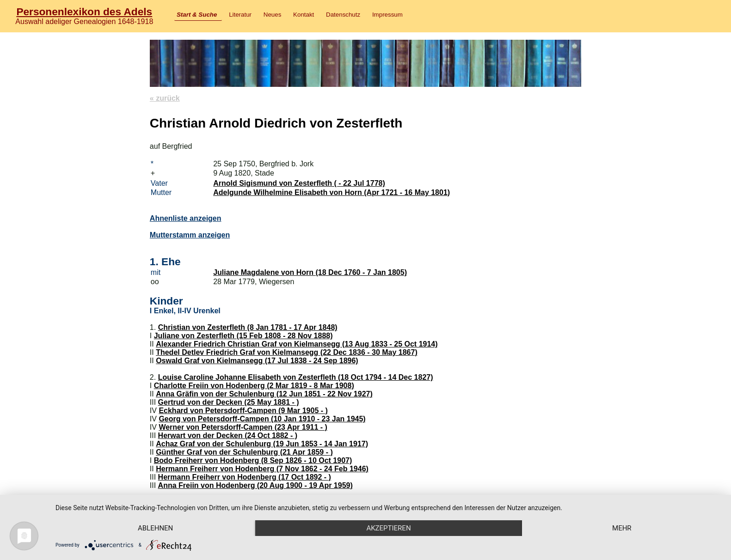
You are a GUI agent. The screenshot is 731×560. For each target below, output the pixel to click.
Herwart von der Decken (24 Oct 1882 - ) (228, 435)
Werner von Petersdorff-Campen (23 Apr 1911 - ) (243, 427)
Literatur (240, 15)
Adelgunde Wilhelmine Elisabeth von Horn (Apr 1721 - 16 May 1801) (332, 192)
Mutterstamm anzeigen (190, 235)
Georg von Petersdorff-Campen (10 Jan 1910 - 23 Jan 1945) (262, 419)
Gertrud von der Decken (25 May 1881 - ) (229, 402)
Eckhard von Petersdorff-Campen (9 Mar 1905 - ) (243, 411)
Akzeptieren (388, 528)
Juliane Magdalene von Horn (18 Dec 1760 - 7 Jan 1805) (310, 272)
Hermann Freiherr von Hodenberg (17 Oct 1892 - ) (245, 477)
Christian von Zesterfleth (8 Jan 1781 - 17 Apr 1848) (248, 327)
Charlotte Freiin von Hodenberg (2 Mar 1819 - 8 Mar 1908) (254, 386)
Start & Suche (197, 15)
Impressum (387, 15)
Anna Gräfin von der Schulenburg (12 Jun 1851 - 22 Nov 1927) (264, 394)
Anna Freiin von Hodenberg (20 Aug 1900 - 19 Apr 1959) (255, 485)
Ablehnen (155, 528)
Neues (273, 15)
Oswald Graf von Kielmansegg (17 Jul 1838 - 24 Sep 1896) (257, 361)
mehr (622, 528)
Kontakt (304, 15)
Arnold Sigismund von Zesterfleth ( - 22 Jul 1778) (299, 183)
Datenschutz (343, 15)
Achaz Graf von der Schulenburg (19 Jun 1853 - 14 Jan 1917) (262, 444)
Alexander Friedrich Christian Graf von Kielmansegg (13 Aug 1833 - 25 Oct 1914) (297, 344)
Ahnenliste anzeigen (186, 218)
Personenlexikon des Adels (84, 12)
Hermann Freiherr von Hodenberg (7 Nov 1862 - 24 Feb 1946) (262, 469)
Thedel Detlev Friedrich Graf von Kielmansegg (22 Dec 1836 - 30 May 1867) (287, 352)
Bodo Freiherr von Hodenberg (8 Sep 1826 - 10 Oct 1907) (253, 460)
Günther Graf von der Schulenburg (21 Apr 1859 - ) (244, 452)
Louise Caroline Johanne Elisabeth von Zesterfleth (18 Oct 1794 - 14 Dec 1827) (296, 377)
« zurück (165, 98)
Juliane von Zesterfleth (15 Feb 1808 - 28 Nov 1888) (243, 336)
